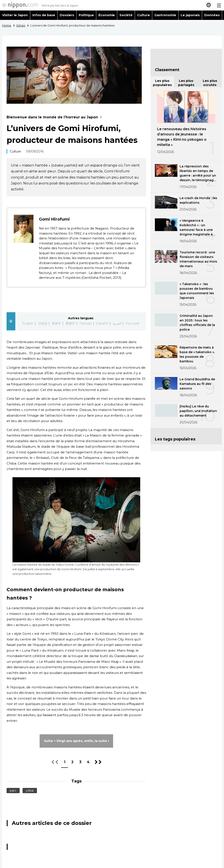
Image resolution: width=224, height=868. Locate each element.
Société (126, 15)
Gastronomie (165, 15)
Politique (86, 15)
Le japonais (190, 15)
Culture (143, 15)
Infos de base (44, 15)
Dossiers (67, 15)
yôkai (30, 791)
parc (13, 791)
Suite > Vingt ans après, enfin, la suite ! (76, 741)
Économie (107, 15)
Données (212, 15)
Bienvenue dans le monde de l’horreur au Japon (55, 117)
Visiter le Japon (15, 15)
